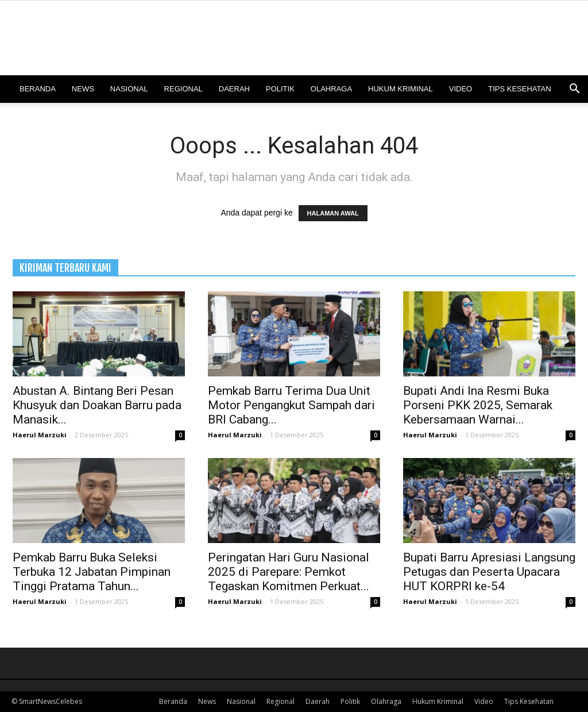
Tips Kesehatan (519, 89)
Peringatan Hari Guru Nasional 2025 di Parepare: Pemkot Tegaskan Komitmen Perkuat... (289, 572)
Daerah (234, 89)
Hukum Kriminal (401, 89)
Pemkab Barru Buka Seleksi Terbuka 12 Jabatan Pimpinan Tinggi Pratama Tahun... (92, 572)
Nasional (129, 89)
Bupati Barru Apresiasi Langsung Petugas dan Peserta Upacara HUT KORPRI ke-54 (489, 572)
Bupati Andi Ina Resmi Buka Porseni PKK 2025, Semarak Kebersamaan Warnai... (478, 405)
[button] (574, 90)
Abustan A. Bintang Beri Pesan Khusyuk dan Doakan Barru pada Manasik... (97, 405)
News (83, 89)
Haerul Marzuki (40, 435)
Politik (280, 89)
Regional (183, 89)
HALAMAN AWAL (333, 213)
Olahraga (331, 89)
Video (461, 89)
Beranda (38, 89)
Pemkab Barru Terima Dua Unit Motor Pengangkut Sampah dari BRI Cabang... (291, 405)
